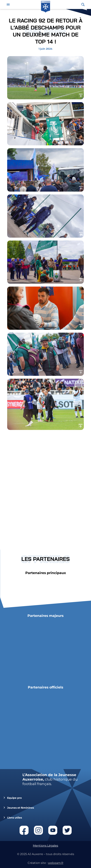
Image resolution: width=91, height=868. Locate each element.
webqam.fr (56, 863)
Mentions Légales (45, 846)
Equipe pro (14, 798)
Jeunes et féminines (21, 808)
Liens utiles (15, 818)
